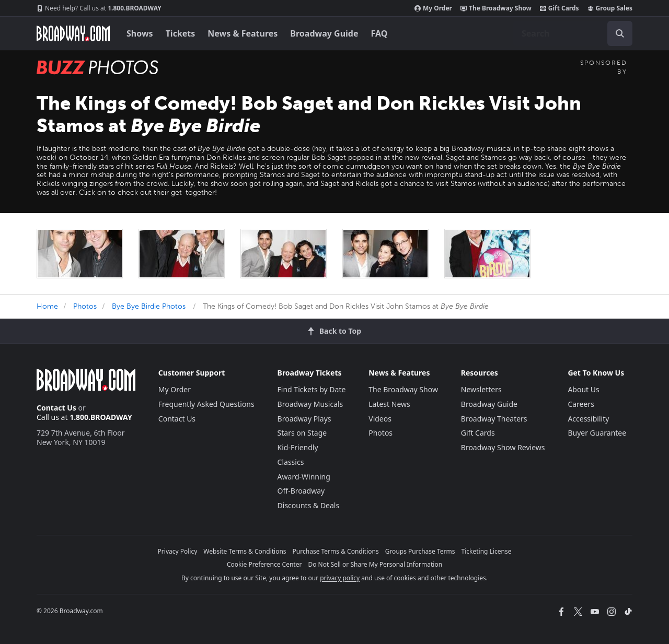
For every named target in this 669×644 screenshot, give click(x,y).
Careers (581, 404)
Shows (140, 33)
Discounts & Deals (309, 505)
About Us (583, 389)
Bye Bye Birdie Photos (149, 306)
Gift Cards (560, 8)
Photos (85, 306)
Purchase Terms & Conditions (336, 551)
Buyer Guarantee (597, 433)
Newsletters (481, 389)
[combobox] (573, 33)
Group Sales (610, 8)
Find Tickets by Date (312, 389)
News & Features (243, 33)
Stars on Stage (302, 433)
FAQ (379, 33)
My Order (433, 8)
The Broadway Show (496, 8)
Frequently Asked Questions (206, 404)
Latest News (389, 404)
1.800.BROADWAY (99, 8)
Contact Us (56, 408)
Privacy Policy (178, 551)
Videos (380, 419)
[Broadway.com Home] (73, 33)
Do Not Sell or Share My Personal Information (375, 564)
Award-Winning (304, 477)
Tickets (181, 33)
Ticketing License (487, 551)
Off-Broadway (301, 491)
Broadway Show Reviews (503, 447)
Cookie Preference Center (264, 564)
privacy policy (340, 578)
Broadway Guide (324, 33)
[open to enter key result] (620, 33)
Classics (291, 462)
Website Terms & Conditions (245, 551)
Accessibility (588, 419)
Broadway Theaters (494, 419)
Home (47, 306)
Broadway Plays (304, 419)
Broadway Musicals (310, 404)
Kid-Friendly (298, 447)
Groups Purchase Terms (420, 551)
